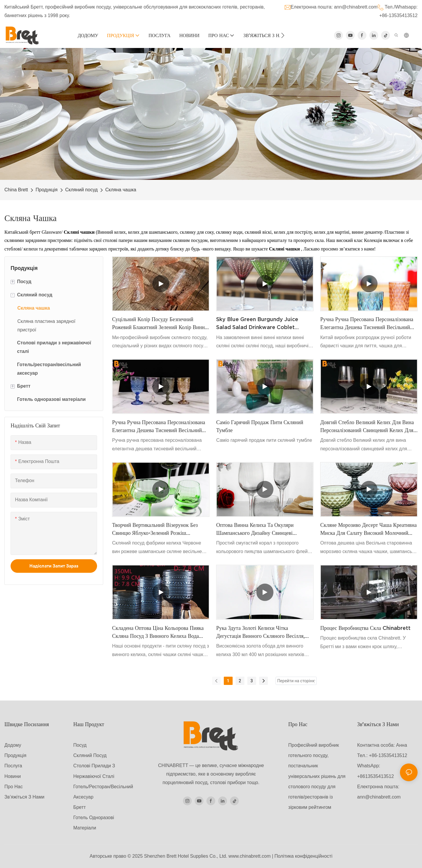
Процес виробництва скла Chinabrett (365, 628)
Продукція (47, 190)
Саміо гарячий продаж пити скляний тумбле (260, 426)
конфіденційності (314, 856)
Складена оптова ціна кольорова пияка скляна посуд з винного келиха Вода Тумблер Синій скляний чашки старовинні (158, 632)
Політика (284, 856)
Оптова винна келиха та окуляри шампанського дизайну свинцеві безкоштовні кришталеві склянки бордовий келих (255, 529)
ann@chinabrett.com (356, 7)
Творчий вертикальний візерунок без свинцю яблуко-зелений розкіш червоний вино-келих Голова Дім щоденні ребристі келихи (155, 529)
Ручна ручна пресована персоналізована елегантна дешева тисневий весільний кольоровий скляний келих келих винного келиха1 (159, 427)
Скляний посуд (81, 190)
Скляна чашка (121, 190)
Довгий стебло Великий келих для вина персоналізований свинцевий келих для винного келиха (367, 427)
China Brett (16, 190)
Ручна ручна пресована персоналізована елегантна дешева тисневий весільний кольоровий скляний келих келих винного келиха (367, 324)
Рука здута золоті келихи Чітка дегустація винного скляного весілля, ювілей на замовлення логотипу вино (261, 632)
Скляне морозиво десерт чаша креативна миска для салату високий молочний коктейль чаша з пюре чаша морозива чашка (368, 529)
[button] (283, 35)
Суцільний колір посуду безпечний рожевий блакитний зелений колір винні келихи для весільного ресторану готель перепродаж (159, 324)
